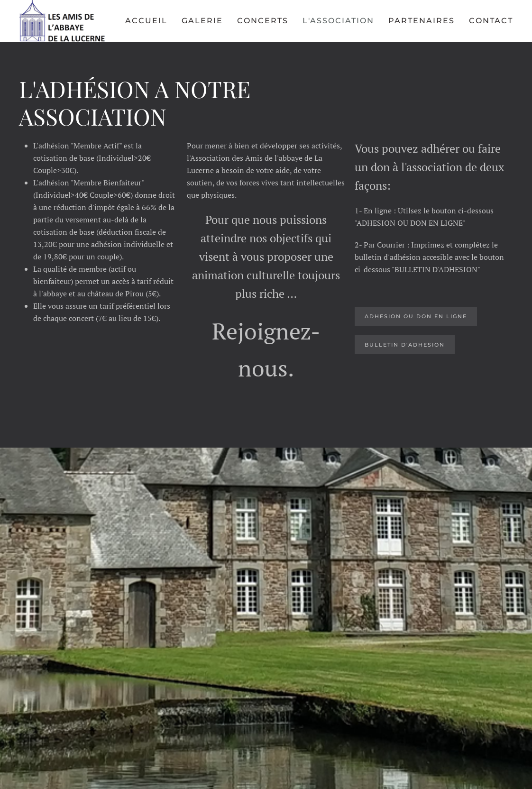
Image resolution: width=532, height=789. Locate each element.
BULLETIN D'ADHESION (405, 345)
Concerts (263, 21)
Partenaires (422, 21)
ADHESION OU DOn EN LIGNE (416, 316)
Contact (491, 21)
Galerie (202, 21)
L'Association (338, 21)
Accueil (146, 21)
